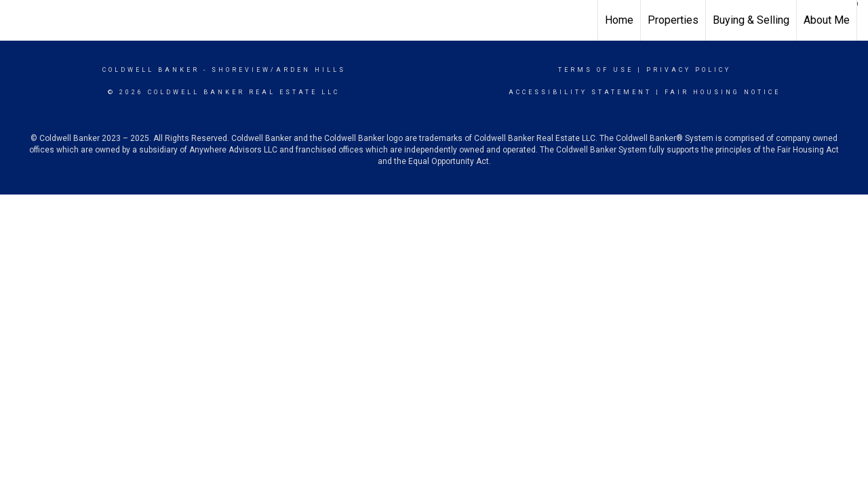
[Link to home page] (17, 20)
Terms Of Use (596, 70)
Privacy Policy (689, 70)
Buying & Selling (751, 20)
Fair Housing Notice (723, 92)
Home (619, 20)
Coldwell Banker (151, 70)
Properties (673, 20)
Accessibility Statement (580, 92)
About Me (827, 20)
